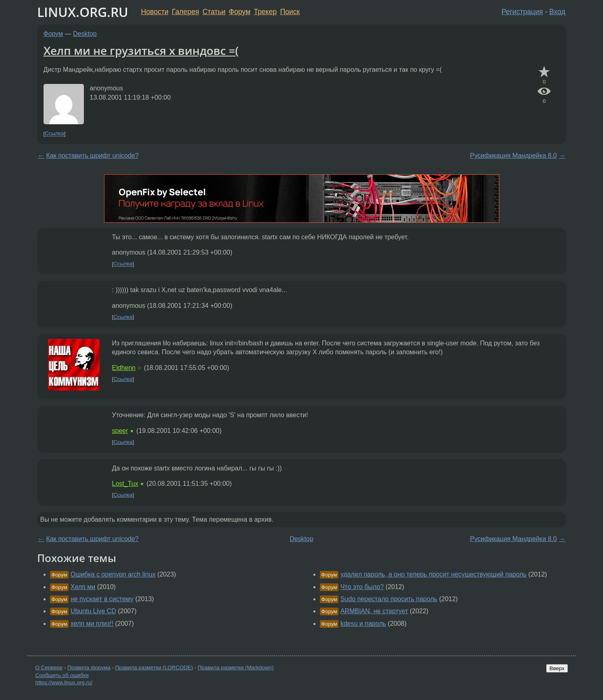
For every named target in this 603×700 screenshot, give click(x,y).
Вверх (557, 668)
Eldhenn (124, 368)
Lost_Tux (125, 484)
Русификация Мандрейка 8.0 (513, 156)
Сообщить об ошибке (62, 675)
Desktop (85, 34)
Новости (155, 12)
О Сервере (49, 668)
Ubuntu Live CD (93, 611)
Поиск (290, 12)
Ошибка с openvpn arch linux (113, 574)
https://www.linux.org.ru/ (64, 682)
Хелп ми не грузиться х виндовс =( (141, 50)
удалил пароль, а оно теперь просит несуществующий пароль (433, 574)
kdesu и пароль (363, 624)
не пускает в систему (102, 599)
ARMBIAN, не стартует (374, 611)
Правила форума (89, 668)
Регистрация (522, 12)
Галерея (185, 12)
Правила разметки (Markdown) (236, 668)
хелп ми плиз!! (92, 624)
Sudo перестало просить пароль (389, 599)
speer (120, 431)
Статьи (214, 12)
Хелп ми (83, 587)
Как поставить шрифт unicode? (93, 156)
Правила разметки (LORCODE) (154, 668)
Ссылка (54, 134)
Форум (239, 12)
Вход (557, 12)
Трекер (265, 12)
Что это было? (362, 587)
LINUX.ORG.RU (83, 12)
